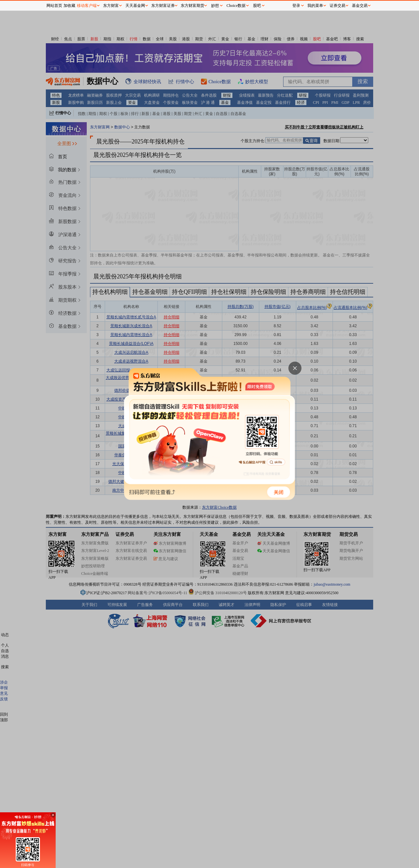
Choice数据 (236, 6)
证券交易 (337, 6)
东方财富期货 (192, 6)
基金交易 (360, 6)
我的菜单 (315, 6)
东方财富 (111, 6)
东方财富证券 (163, 6)
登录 (296, 6)
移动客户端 (87, 6)
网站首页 (54, 6)
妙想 (215, 6)
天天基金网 (135, 6)
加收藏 (69, 6)
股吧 (257, 6)
